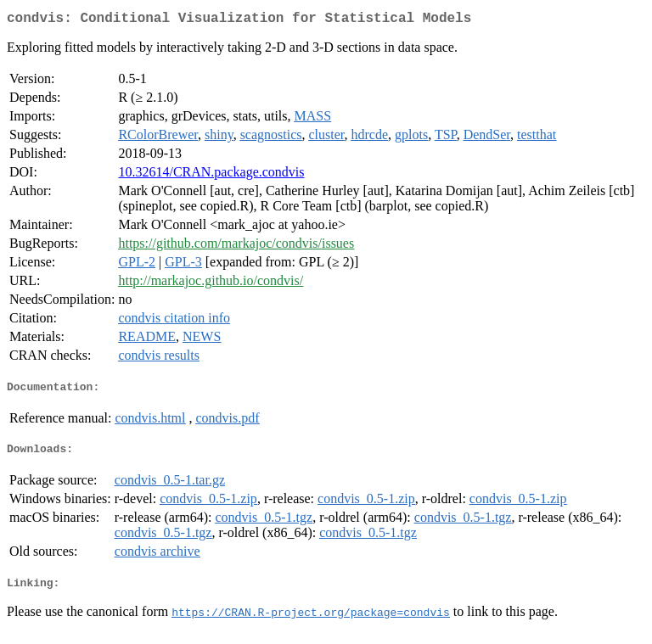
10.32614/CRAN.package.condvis (211, 175)
